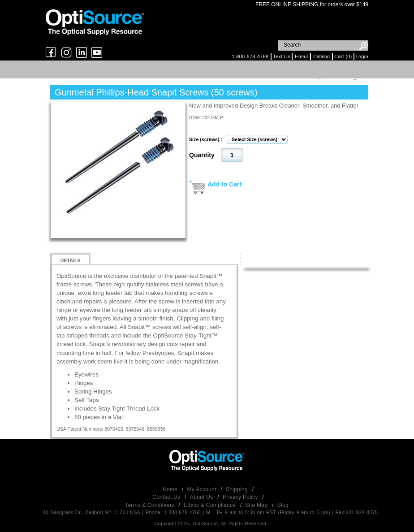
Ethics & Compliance (211, 505)
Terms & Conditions (150, 505)
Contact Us (167, 497)
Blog (283, 505)
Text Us (282, 56)
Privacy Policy (241, 497)
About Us (202, 497)
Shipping (238, 489)
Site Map (257, 505)
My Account (203, 489)
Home (171, 489)
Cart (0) (343, 56)
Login (362, 56)
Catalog (321, 56)
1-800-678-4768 (250, 56)
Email (301, 56)
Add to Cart (224, 184)
